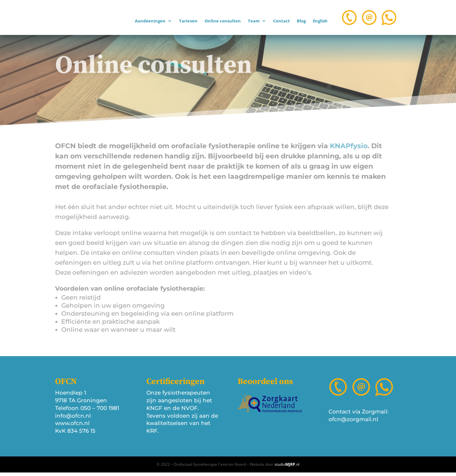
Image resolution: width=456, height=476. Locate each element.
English (320, 21)
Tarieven (188, 21)
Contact (281, 21)
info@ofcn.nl (73, 419)
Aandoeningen (150, 21)
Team (254, 21)
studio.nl (287, 468)
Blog (301, 21)
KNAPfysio (337, 150)
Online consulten (223, 21)
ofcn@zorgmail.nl (353, 423)
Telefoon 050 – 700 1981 (87, 412)
